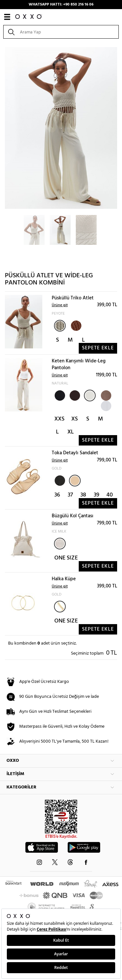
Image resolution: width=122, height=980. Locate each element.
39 (96, 495)
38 (83, 495)
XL (71, 432)
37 (70, 495)
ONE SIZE (66, 558)
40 (110, 495)
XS (75, 419)
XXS (59, 419)
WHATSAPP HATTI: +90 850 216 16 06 (61, 5)
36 (57, 495)
